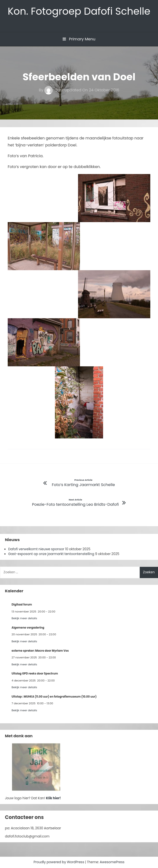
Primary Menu (79, 39)
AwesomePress (112, 862)
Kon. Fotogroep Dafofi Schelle (79, 11)
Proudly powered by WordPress (59, 862)
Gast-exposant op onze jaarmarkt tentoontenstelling (51, 554)
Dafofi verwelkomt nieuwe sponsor (36, 549)
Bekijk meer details (24, 618)
